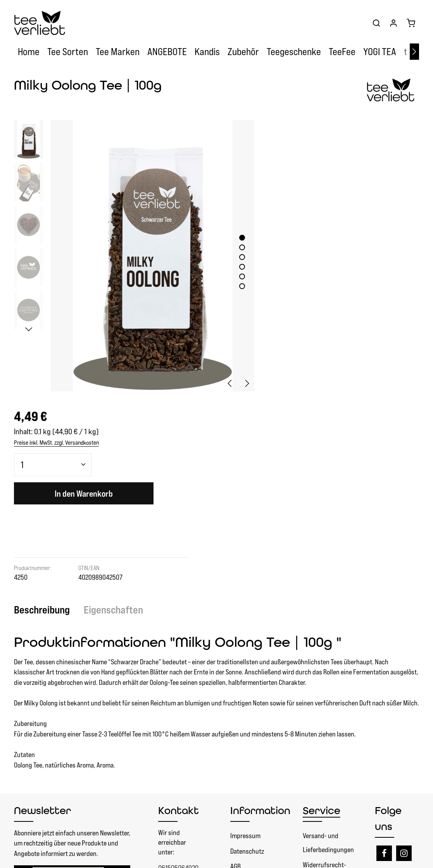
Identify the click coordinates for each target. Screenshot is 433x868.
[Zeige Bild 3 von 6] (231, 250)
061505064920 (178, 657)
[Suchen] (376, 23)
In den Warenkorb (329, 208)
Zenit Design (115, 856)
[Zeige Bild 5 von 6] (231, 270)
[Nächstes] (414, 52)
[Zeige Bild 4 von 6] (231, 260)
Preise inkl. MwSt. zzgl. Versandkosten (303, 156)
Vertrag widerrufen (198, 748)
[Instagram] (404, 643)
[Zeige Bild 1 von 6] (231, 231)
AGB (235, 656)
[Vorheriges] (219, 369)
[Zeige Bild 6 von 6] (231, 280)
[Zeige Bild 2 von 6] (231, 241)
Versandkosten (264, 856)
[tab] (46, 399)
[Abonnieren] (118, 667)
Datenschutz (247, 640)
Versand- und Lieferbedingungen (328, 632)
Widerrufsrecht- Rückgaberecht (324, 661)
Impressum (245, 625)
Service (322, 600)
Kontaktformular (180, 712)
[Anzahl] (298, 179)
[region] (129, 249)
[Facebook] (384, 643)
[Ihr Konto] (393, 23)
